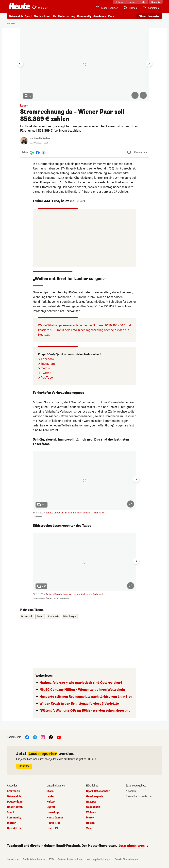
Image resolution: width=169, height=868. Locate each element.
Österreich (16, 16)
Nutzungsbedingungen (99, 859)
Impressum (13, 859)
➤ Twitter (44, 373)
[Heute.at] (20, 6)
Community (84, 16)
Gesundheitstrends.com (139, 796)
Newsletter (14, 828)
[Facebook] (38, 153)
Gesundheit (93, 807)
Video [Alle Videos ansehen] (143, 16)
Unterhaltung (67, 16)
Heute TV (52, 828)
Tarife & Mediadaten (34, 859)
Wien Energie (70, 617)
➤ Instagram (46, 364)
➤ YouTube (45, 378)
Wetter (11, 823)
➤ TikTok (44, 368)
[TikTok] (51, 737)
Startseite (11, 24)
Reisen (90, 823)
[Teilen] (44, 153)
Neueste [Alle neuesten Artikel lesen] (154, 16)
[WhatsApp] (32, 153)
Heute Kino (53, 823)
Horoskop (53, 812)
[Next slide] (149, 64)
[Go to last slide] (20, 64)
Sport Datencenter (98, 791)
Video (90, 828)
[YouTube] (59, 737)
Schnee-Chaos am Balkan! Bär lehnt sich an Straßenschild (75, 513)
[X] (35, 737)
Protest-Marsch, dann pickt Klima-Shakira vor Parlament (74, 594)
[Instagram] (43, 737)
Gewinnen (100, 16)
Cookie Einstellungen (126, 859)
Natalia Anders (42, 139)
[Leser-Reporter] (107, 8)
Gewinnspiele (95, 796)
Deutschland (15, 802)
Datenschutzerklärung (71, 859)
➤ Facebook (46, 359)
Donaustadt (27, 617)
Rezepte (91, 802)
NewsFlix (131, 791)
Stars (50, 791)
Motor (90, 818)
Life (54, 16)
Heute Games (55, 818)
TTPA (52, 859)
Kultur (51, 802)
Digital (51, 807)
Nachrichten (42, 16)
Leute (50, 796)
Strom (40, 617)
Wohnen (91, 812)
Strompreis (53, 617)
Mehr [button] (111, 16)
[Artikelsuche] (130, 8)
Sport (28, 16)
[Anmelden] (151, 8)
